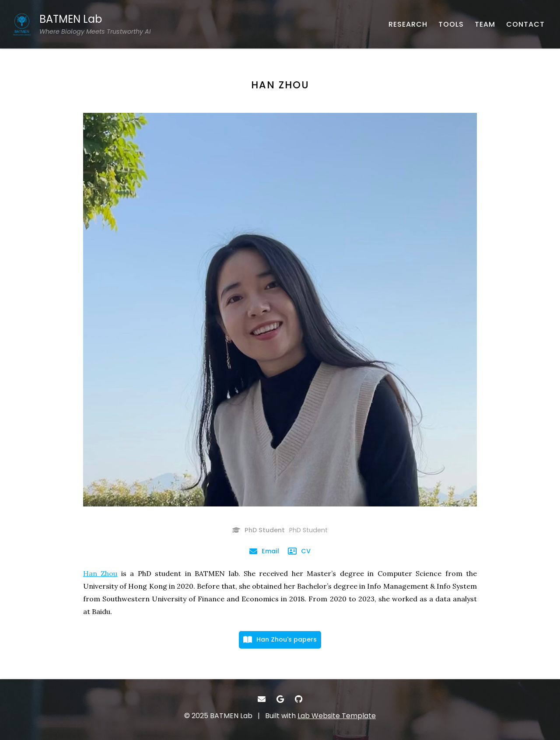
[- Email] (261, 699)
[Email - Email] (264, 551)
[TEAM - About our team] (485, 24)
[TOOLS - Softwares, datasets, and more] (451, 24)
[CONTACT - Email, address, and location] (525, 24)
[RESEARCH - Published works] (408, 24)
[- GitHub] (299, 699)
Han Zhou (100, 573)
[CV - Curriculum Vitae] (299, 551)
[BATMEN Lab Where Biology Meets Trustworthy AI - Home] (82, 24)
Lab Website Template (337, 716)
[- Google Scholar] (280, 699)
